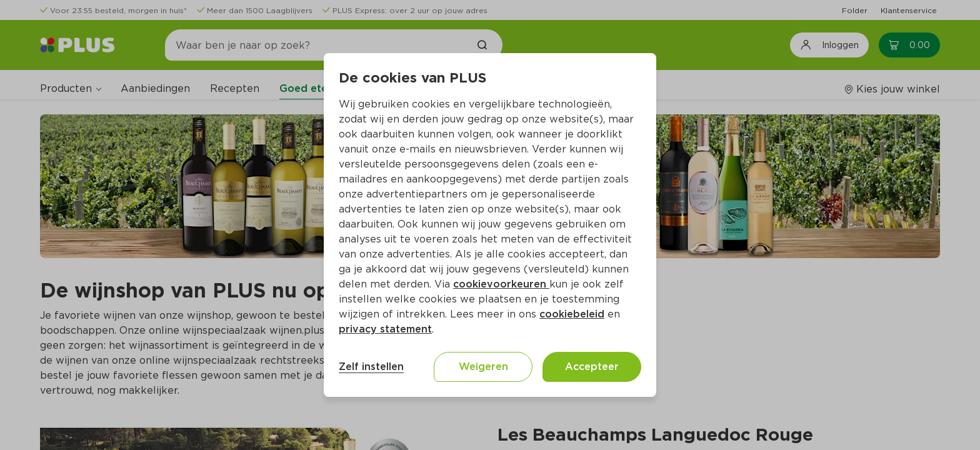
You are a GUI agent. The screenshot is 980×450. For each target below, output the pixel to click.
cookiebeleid (572, 314)
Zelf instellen (371, 367)
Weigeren (483, 367)
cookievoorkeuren (501, 284)
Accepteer (592, 367)
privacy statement (385, 329)
